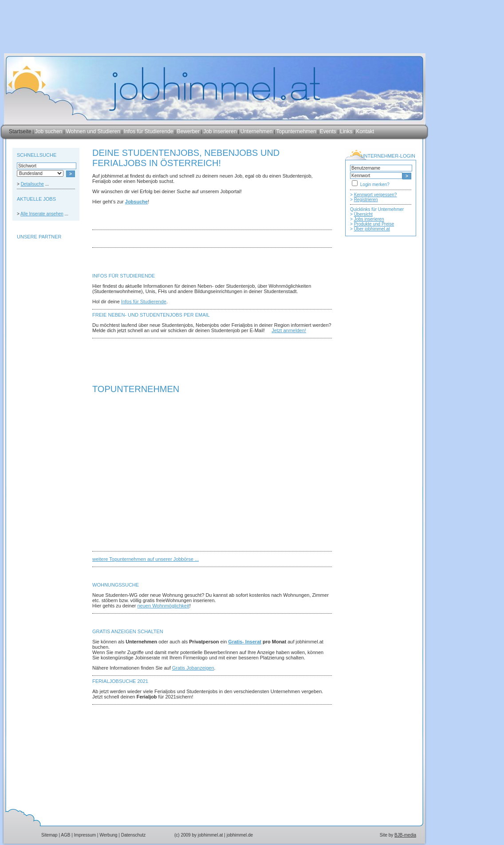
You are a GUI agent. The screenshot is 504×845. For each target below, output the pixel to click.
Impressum (85, 835)
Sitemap (49, 835)
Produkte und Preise (374, 224)
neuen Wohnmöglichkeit (163, 606)
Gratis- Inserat (245, 642)
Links (346, 131)
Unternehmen (257, 131)
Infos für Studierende (148, 131)
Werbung (108, 835)
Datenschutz (134, 835)
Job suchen (49, 131)
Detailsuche (32, 184)
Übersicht (363, 214)
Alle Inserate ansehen (42, 214)
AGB (65, 835)
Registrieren (366, 200)
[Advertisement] (43, 264)
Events (329, 131)
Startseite (20, 131)
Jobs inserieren (369, 219)
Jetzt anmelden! (289, 330)
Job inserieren (220, 131)
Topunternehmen (296, 131)
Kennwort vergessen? (376, 195)
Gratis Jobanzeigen (193, 668)
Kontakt (365, 131)
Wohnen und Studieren (93, 131)
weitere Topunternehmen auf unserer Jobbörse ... (146, 559)
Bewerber (188, 131)
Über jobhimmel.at (372, 229)
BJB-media (405, 835)
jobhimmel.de (240, 835)
